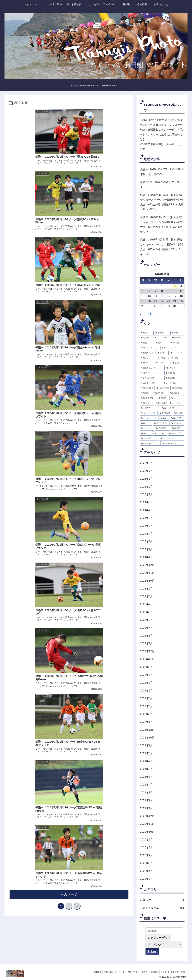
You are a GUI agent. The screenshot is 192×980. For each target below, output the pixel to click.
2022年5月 (147, 698)
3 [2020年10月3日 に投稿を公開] (175, 286)
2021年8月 (147, 753)
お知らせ (162, 900)
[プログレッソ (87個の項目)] (162, 338)
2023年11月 (147, 573)
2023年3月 (147, 636)
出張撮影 (153, 972)
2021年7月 (147, 761)
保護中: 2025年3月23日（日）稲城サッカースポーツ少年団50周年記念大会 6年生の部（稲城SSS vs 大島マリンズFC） (162, 202)
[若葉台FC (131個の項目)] (162, 333)
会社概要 (93, 972)
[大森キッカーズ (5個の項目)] (152, 368)
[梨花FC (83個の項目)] (147, 343)
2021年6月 (147, 769)
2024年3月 (147, 541)
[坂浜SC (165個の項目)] (147, 333)
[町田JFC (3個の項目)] (177, 393)
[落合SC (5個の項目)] (178, 363)
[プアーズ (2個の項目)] (147, 428)
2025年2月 (147, 487)
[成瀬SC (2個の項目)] (178, 428)
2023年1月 (147, 643)
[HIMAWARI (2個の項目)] (150, 444)
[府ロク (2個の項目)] (146, 423)
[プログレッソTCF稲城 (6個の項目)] (171, 358)
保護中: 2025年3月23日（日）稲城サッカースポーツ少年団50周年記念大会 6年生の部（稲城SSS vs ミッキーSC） (162, 247)
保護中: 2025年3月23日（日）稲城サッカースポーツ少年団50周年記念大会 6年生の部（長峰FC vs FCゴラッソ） (162, 225)
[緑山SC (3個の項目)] (179, 413)
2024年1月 (147, 557)
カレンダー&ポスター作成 (172, 972)
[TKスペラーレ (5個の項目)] (152, 373)
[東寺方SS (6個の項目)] (147, 363)
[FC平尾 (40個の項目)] (177, 343)
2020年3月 (147, 879)
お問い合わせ (107, 972)
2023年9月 (147, 589)
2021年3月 (147, 793)
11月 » (152, 314)
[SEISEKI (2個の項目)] (177, 423)
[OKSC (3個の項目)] (164, 398)
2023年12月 (147, 565)
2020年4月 (147, 871)
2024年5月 (147, 526)
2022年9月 (147, 667)
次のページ (69, 320)
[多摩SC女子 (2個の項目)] (176, 433)
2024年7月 (147, 510)
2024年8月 (147, 502)
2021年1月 (147, 808)
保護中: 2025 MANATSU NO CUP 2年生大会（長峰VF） (161, 172)
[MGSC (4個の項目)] (147, 393)
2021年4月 (147, 785)
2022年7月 (147, 683)
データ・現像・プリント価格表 (131, 972)
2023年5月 (147, 620)
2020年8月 (147, 847)
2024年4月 (147, 534)
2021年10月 (147, 738)
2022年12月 (147, 651)
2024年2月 (147, 549)
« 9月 (143, 314)
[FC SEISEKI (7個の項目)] (177, 353)
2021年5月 (147, 777)
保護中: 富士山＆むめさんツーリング (161, 184)
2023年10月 (147, 581)
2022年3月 (147, 706)
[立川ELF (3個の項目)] (150, 408)
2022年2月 (147, 714)
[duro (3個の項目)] (164, 418)
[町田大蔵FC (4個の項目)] (147, 388)
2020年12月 (147, 816)
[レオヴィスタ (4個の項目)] (173, 383)
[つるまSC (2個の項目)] (149, 438)
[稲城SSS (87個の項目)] (178, 338)
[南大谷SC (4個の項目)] (178, 388)
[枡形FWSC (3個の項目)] (165, 413)
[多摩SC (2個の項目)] (146, 433)
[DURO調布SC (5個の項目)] (152, 378)
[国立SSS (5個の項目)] (174, 373)
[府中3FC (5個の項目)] (175, 368)
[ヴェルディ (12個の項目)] (150, 348)
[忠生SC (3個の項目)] (161, 393)
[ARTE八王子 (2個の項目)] (161, 423)
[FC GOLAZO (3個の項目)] (148, 398)
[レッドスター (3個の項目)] (176, 403)
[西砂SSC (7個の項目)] (162, 353)
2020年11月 (147, 824)
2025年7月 (147, 471)
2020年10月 (147, 832)
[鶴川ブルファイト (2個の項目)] (172, 438)
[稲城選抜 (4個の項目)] (174, 378)
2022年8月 (147, 675)
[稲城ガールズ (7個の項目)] (148, 353)
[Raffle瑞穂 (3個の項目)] (161, 403)
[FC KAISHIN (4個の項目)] (163, 388)
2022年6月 (147, 691)
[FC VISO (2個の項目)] (160, 433)
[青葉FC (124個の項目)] (177, 333)
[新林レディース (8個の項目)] (172, 348)
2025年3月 (147, 479)
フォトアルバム (162, 908)
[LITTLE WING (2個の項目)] (173, 444)
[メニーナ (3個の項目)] (177, 398)
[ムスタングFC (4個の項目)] (151, 383)
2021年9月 (147, 745)
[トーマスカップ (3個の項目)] (149, 418)
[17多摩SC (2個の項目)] (162, 428)
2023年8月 (147, 596)
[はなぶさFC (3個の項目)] (173, 408)
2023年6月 (147, 612)
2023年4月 (147, 628)
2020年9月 (147, 840)
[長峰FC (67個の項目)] (162, 343)
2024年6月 (147, 518)
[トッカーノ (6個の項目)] (163, 363)
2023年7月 (147, 604)
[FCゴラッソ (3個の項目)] (147, 403)
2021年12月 (147, 730)
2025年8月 (147, 463)
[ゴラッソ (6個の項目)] (148, 358)
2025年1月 (147, 494)
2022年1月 (147, 722)
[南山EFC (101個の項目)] (146, 338)
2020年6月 (147, 863)
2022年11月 (147, 659)
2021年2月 (147, 800)
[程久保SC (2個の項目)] (177, 418)
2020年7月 (147, 855)
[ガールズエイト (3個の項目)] (149, 413)
